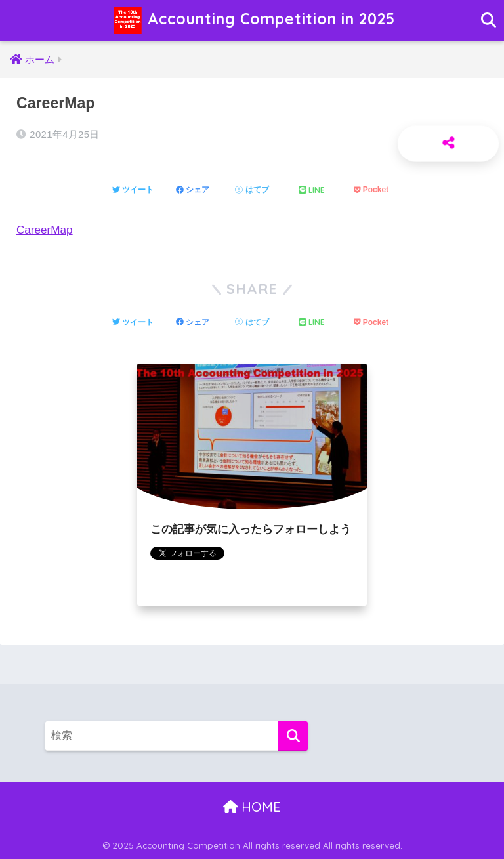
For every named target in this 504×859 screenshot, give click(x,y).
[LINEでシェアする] (312, 191)
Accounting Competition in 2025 (254, 20)
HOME (252, 807)
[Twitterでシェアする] (133, 190)
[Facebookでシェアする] (193, 190)
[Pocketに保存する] (371, 190)
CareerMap (45, 230)
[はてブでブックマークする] (252, 190)
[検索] (293, 736)
